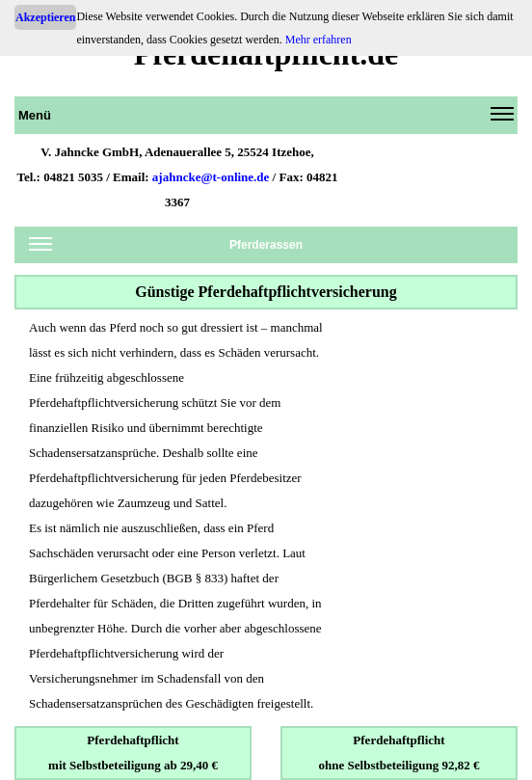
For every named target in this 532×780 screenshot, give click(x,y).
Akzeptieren (45, 17)
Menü (266, 119)
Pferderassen (166, 248)
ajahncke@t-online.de (211, 177)
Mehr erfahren (319, 40)
